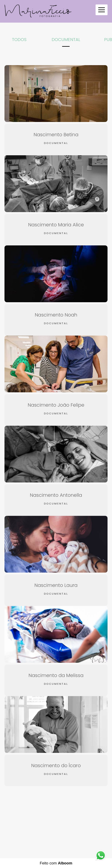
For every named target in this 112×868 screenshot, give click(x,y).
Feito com (56, 863)
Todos (19, 40)
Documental (66, 40)
